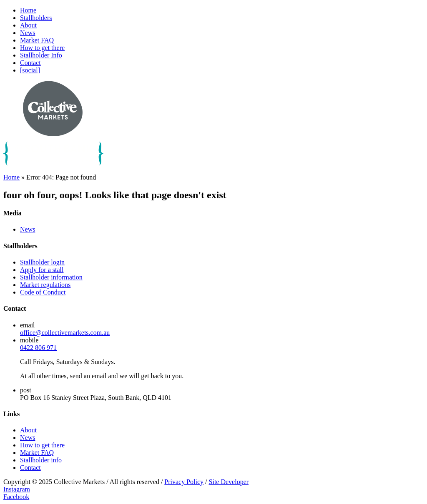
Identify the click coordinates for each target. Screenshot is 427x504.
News (28, 33)
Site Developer (229, 482)
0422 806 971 (38, 348)
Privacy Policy (184, 482)
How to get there (42, 48)
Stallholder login (42, 262)
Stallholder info (41, 460)
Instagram (17, 489)
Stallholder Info (41, 55)
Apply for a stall (42, 270)
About (28, 25)
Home (28, 10)
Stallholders (36, 18)
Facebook (16, 497)
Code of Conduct (43, 292)
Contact (30, 63)
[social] (30, 70)
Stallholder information (51, 277)
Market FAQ (37, 40)
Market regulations (45, 285)
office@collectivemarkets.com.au (65, 333)
